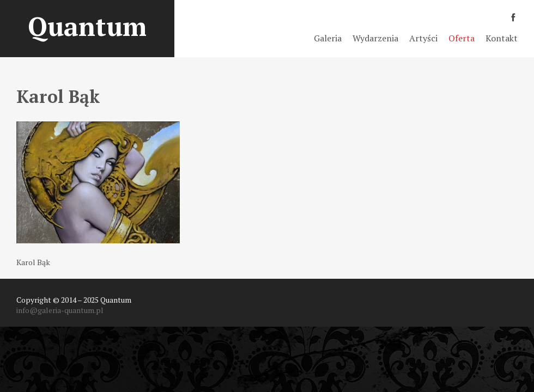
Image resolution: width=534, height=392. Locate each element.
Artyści (423, 38)
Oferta (462, 38)
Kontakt (502, 38)
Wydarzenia (375, 38)
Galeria (328, 38)
